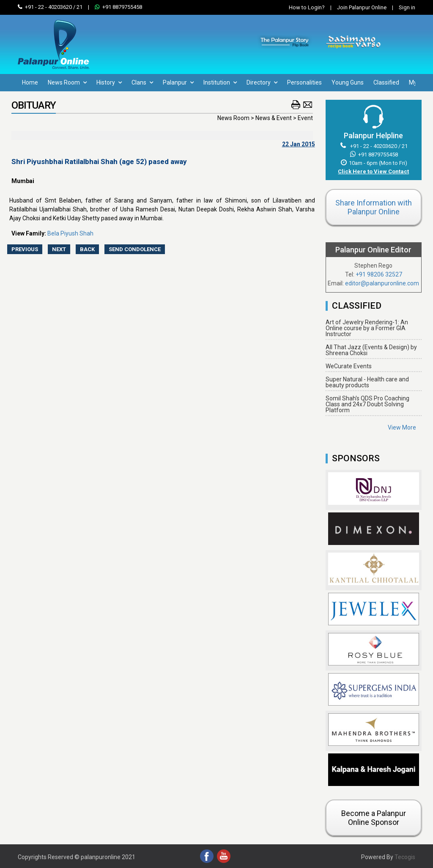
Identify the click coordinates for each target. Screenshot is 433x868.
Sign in (401, 7)
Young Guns (348, 82)
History (109, 82)
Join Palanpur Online (362, 7)
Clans (142, 82)
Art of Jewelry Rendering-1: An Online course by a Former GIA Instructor (367, 328)
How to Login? (307, 7)
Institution (220, 82)
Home (30, 82)
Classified (386, 82)
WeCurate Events (349, 366)
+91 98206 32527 (379, 274)
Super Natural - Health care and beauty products (367, 382)
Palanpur (178, 82)
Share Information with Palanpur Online (374, 207)
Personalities (304, 82)
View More (402, 427)
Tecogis (405, 857)
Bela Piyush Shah (70, 233)
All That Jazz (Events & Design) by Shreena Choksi (371, 350)
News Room (67, 82)
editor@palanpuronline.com (382, 283)
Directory (262, 82)
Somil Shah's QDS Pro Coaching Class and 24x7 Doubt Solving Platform (367, 404)
